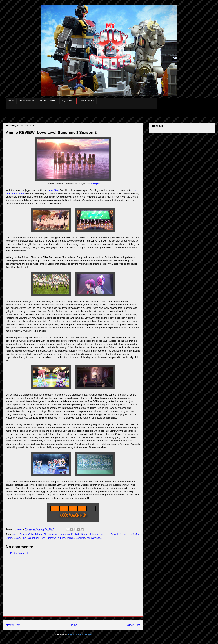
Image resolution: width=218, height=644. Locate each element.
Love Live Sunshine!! (111, 534)
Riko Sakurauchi (30, 538)
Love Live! (54, 190)
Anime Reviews (26, 101)
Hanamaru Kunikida (70, 534)
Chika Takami (35, 534)
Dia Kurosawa (51, 534)
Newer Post (13, 625)
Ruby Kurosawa (48, 538)
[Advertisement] (73, 588)
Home (11, 101)
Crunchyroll (95, 184)
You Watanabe (94, 538)
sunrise (61, 538)
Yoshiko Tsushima (76, 538)
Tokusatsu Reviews (48, 101)
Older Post (134, 625)
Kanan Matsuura (90, 534)
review (17, 538)
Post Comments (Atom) (80, 634)
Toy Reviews (68, 101)
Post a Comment (19, 553)
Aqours (23, 534)
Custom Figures (87, 101)
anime (15, 534)
